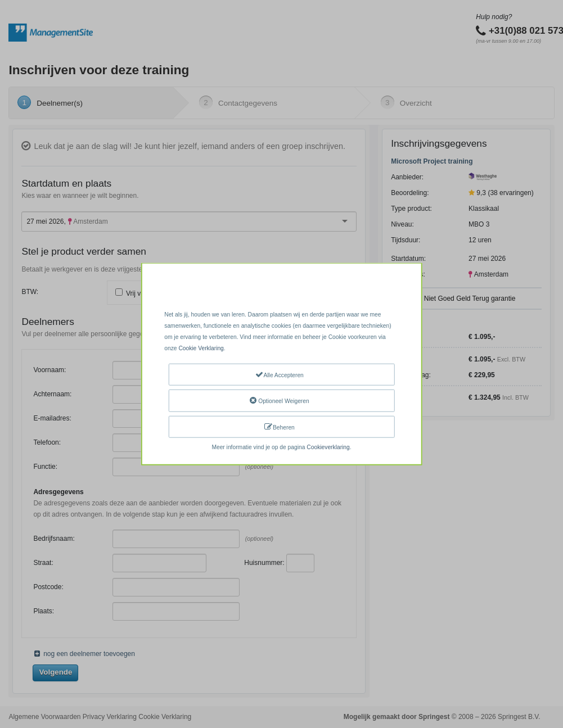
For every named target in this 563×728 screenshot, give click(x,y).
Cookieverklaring (328, 447)
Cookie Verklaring (201, 348)
